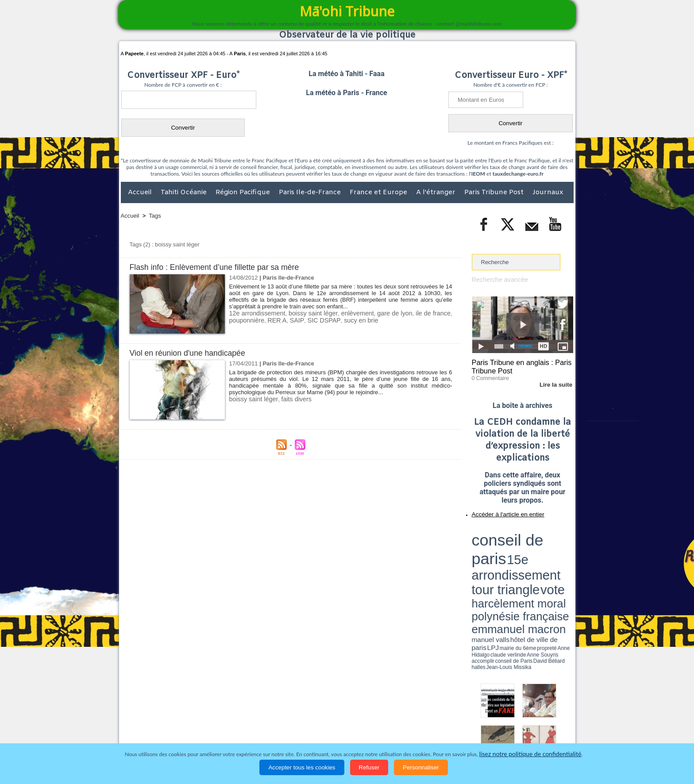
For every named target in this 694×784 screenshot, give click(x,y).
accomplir (565, 559)
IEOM (478, 174)
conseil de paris (499, 531)
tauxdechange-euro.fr (518, 174)
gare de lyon (393, 313)
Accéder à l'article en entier (501, 511)
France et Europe (379, 192)
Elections (406, 733)
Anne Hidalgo (516, 559)
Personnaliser (421, 767)
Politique (157, 733)
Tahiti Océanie (185, 192)
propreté (502, 559)
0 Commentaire (488, 376)
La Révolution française (452, 733)
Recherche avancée (497, 279)
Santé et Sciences (366, 733)
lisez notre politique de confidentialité (530, 754)
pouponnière (245, 320)
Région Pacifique (244, 192)
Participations (505, 733)
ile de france (433, 313)
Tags (155, 216)
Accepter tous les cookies (302, 767)
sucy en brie (348, 320)
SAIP (291, 320)
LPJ (475, 559)
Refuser (369, 767)
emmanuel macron (495, 553)
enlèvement (355, 313)
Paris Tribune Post (495, 192)
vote (558, 540)
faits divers (290, 399)
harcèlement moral (495, 547)
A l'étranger (437, 192)
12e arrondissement (256, 313)
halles (511, 562)
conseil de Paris (481, 562)
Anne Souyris (551, 559)
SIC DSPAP (315, 320)
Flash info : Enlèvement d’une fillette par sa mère (221, 267)
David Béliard (499, 562)
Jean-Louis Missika (526, 562)
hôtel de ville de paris (555, 554)
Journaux (548, 192)
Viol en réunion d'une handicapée (192, 353)
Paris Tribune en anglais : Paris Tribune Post (518, 365)
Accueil (141, 192)
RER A (273, 320)
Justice (330, 733)
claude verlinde (533, 559)
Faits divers (302, 733)
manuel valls (529, 554)
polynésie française (544, 547)
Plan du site (339, 715)
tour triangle (534, 540)
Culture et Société (259, 733)
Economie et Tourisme (202, 733)
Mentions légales (549, 733)
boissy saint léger (311, 313)
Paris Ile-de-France (311, 192)
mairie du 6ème (487, 559)
